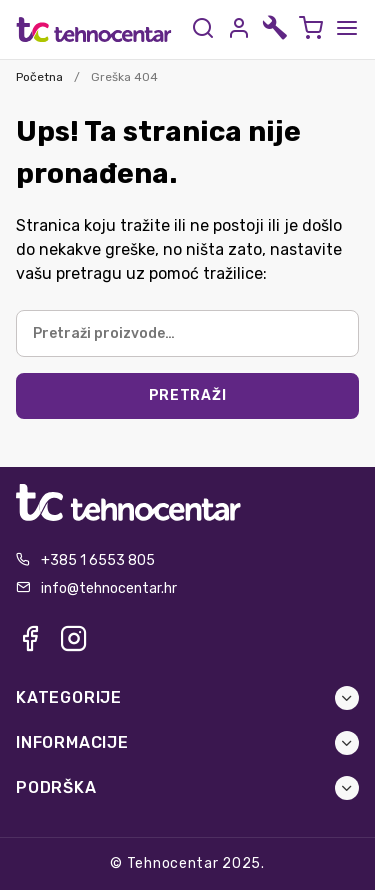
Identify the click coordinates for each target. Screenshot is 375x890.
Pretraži (188, 395)
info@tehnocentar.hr (109, 588)
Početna (39, 77)
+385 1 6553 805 (98, 560)
